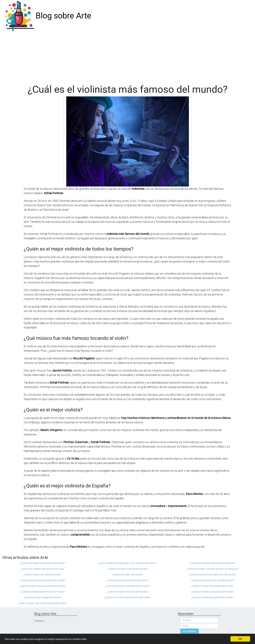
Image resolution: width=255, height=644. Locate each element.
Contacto (39, 621)
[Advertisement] (127, 56)
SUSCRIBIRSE (190, 631)
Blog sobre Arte (63, 16)
